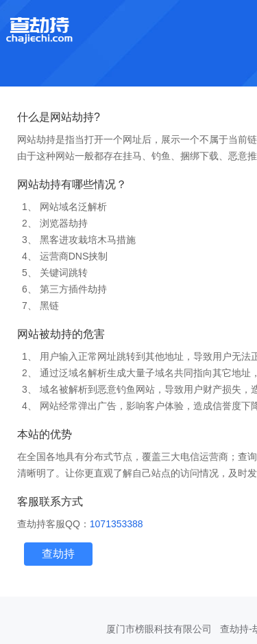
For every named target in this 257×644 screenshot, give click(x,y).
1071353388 (117, 524)
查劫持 (58, 554)
